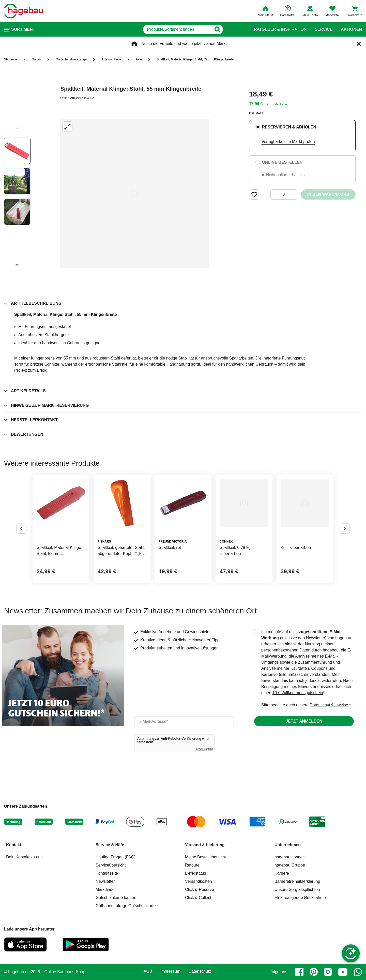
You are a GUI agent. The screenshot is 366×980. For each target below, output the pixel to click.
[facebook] (299, 972)
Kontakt (14, 845)
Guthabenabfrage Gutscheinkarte (126, 906)
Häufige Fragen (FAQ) (116, 857)
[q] (177, 29)
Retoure (192, 865)
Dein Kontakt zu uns (24, 857)
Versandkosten (199, 881)
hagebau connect (290, 857)
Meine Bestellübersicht (205, 857)
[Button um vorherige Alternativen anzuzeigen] (21, 529)
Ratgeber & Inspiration (280, 29)
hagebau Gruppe (290, 865)
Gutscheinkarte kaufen (116, 898)
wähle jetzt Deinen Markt (204, 44)
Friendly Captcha (204, 749)
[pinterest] (314, 972)
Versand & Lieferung (205, 845)
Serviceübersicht (111, 865)
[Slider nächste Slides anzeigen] (17, 263)
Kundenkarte (278, 104)
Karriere (282, 873)
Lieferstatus (196, 873)
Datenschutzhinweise (329, 705)
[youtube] (343, 972)
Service (324, 29)
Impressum (170, 971)
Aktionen (351, 29)
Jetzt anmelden (304, 721)
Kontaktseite (107, 873)
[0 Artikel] (284, 194)
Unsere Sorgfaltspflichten (297, 889)
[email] (184, 721)
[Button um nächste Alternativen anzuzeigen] (345, 529)
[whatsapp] (358, 972)
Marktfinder (106, 889)
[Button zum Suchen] (236, 29)
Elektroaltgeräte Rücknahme (300, 898)
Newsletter (105, 881)
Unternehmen (288, 845)
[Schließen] (359, 44)
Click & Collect (198, 898)
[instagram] (328, 972)
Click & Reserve (200, 889)
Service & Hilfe (110, 845)
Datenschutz (200, 971)
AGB (148, 971)
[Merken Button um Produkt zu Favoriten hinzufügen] (254, 194)
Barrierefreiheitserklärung (297, 881)
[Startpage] (24, 11)
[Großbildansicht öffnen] (134, 193)
